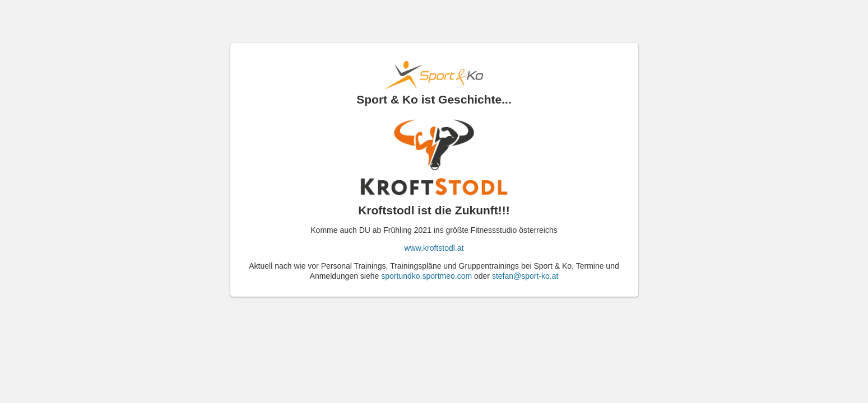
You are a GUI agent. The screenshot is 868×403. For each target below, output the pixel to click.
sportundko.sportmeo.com (426, 276)
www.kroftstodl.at (434, 248)
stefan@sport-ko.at (525, 276)
